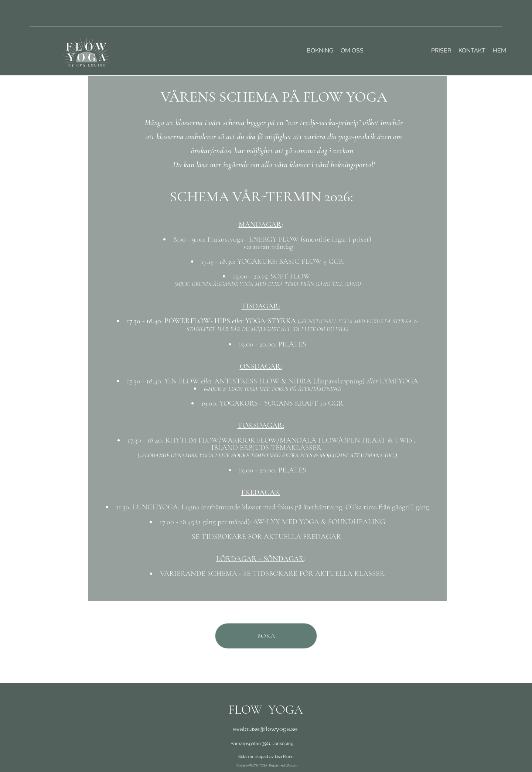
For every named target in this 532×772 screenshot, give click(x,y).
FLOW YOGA (266, 710)
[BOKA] (266, 636)
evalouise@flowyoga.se (265, 729)
